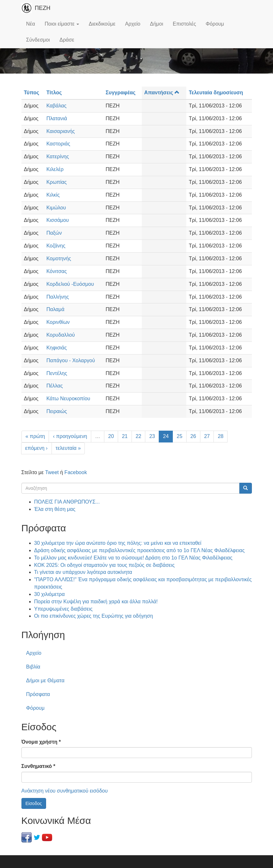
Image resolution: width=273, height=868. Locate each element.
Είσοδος (34, 803)
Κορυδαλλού (61, 335)
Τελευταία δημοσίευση (216, 93)
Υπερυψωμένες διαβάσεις (64, 609)
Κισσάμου (58, 220)
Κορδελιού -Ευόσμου (70, 284)
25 (180, 436)
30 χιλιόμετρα (50, 594)
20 (111, 436)
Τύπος (32, 93)
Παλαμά (55, 309)
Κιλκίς (53, 195)
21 (125, 436)
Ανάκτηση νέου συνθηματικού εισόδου (65, 791)
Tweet (52, 472)
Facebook (76, 472)
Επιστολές (185, 24)
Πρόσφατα (38, 694)
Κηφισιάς (57, 348)
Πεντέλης (57, 373)
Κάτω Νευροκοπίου (68, 399)
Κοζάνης (56, 246)
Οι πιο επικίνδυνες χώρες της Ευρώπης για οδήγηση (94, 616)
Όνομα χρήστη (41, 742)
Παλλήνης (58, 297)
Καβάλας (56, 106)
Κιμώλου (56, 208)
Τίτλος (54, 93)
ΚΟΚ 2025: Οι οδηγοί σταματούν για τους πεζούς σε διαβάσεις (104, 565)
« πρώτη (35, 436)
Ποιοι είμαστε (62, 24)
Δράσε (67, 40)
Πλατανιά (57, 118)
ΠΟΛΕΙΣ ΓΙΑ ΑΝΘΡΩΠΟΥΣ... (67, 502)
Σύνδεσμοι (38, 40)
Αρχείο (133, 24)
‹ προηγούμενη (70, 436)
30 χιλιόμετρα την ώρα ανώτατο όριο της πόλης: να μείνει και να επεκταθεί (118, 543)
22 (139, 436)
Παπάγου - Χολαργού (71, 360)
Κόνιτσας (57, 271)
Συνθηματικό (38, 766)
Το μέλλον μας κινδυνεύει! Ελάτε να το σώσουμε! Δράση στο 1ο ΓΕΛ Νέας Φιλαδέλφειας (133, 558)
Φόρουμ (215, 24)
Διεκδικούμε (102, 24)
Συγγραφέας (120, 93)
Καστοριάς (58, 144)
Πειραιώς (57, 411)
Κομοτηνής (59, 258)
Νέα (31, 24)
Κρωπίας (57, 182)
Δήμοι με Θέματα (45, 680)
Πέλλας (55, 386)
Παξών (54, 233)
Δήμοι (157, 24)
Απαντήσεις (162, 93)
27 (207, 436)
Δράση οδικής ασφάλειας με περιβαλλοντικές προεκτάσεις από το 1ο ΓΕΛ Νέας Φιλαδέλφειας (140, 550)
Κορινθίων (58, 322)
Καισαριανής (61, 131)
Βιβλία (33, 667)
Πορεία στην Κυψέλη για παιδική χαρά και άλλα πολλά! (96, 602)
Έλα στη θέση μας (55, 509)
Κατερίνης (58, 156)
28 (221, 436)
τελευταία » (68, 448)
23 (152, 436)
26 (193, 436)
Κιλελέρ (55, 169)
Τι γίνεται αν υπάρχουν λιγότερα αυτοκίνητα (83, 572)
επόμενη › (36, 448)
